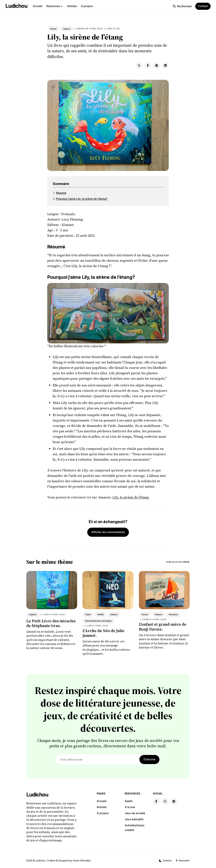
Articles (72, 6)
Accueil (38, 6)
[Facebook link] (156, 801)
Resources (55, 6)
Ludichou (16, 6)
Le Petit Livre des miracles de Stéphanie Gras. (51, 623)
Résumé (61, 193)
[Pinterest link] (174, 801)
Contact (203, 6)
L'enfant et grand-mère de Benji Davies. (163, 627)
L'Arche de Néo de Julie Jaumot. (103, 633)
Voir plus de (178, 562)
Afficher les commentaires (108, 532)
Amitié (100, 614)
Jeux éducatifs (134, 819)
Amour (145, 614)
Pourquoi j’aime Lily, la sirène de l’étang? (82, 199)
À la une (130, 807)
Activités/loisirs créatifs (134, 828)
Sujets (129, 801)
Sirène (53, 29)
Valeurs (67, 29)
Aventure (173, 614)
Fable (88, 614)
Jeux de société (135, 813)
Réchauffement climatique (98, 621)
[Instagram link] (165, 801)
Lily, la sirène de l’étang (131, 497)
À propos (87, 6)
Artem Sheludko (82, 860)
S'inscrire (149, 759)
